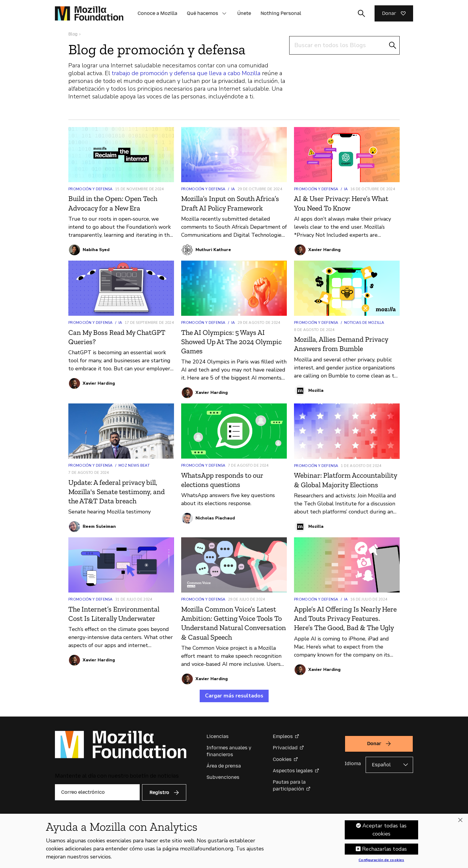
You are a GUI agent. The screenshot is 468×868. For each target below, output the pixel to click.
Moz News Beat (134, 465)
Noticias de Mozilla (364, 323)
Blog (73, 34)
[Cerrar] (460, 820)
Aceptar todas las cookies (384, 830)
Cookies (282, 759)
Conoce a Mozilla (157, 13)
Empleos (283, 736)
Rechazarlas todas (384, 849)
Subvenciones (223, 777)
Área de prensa (224, 766)
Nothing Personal (281, 13)
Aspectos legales (293, 771)
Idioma (353, 763)
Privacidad (285, 748)
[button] (224, 13)
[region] (234, 841)
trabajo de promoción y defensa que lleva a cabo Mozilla (186, 73)
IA (233, 189)
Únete (244, 13)
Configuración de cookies (381, 860)
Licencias (218, 736)
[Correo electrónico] (97, 792)
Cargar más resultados (234, 696)
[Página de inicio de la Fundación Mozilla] (89, 13)
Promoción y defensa (91, 189)
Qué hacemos (203, 13)
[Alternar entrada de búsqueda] (361, 13)
